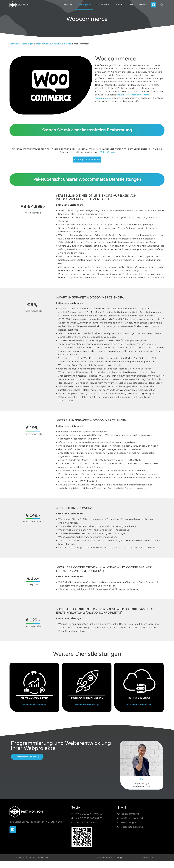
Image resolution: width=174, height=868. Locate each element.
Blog (131, 5)
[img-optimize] (87, 685)
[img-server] (139, 685)
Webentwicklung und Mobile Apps (53, 44)
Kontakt (142, 5)
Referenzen (103, 5)
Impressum (148, 857)
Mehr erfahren (107, 152)
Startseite (67, 5)
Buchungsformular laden (87, 160)
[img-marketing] (34, 685)
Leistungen (84, 5)
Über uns (119, 5)
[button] (162, 5)
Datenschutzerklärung (109, 857)
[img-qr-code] (82, 837)
